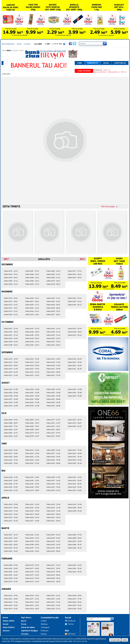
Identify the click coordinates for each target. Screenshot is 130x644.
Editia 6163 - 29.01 (11, 595)
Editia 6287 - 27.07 (11, 426)
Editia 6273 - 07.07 (53, 433)
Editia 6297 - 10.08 (53, 393)
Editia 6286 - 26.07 (11, 429)
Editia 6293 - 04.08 (53, 406)
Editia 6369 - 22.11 (11, 314)
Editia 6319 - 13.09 (53, 362)
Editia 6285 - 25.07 (11, 433)
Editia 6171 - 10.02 (53, 568)
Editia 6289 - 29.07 (11, 420)
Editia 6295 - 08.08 (53, 399)
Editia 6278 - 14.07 (32, 436)
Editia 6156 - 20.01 (32, 602)
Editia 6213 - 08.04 (53, 514)
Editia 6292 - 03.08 (75, 389)
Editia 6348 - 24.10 (11, 345)
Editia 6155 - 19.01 (32, 605)
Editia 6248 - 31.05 (11, 477)
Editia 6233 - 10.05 (75, 477)
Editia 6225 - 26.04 (11, 514)
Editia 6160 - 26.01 (11, 605)
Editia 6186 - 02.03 (75, 545)
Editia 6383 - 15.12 (32, 284)
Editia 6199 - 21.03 (32, 541)
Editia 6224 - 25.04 (11, 517)
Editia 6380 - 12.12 (53, 278)
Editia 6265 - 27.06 (11, 460)
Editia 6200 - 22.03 (32, 538)
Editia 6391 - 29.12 (11, 274)
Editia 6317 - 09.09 (53, 369)
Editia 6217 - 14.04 (32, 521)
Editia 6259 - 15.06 (32, 463)
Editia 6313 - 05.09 (75, 362)
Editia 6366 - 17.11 (32, 305)
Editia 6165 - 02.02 (75, 568)
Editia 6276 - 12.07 (53, 423)
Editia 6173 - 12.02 (32, 581)
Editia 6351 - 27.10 (11, 335)
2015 (82, 259)
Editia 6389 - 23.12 (11, 281)
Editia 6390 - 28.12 (11, 278)
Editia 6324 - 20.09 (32, 365)
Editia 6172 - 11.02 (53, 565)
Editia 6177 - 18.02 (32, 568)
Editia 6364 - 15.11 (32, 311)
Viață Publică (120, 63)
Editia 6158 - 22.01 (32, 595)
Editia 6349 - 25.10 (11, 342)
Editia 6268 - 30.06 (11, 450)
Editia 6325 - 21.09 (32, 362)
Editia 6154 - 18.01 (32, 609)
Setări (125, 640)
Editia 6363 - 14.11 (32, 314)
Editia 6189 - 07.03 (75, 535)
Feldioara (45, 631)
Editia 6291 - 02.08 (75, 393)
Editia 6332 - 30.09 (11, 359)
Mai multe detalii (80, 641)
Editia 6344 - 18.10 (32, 338)
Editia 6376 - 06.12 (75, 274)
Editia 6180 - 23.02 (11, 578)
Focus (117, 67)
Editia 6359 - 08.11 (53, 308)
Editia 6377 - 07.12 (75, 271)
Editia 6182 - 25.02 (11, 572)
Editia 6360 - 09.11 (53, 305)
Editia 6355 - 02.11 (75, 301)
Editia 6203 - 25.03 (11, 548)
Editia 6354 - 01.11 (75, 305)
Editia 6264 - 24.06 (11, 463)
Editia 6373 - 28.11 (11, 301)
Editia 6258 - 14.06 (53, 450)
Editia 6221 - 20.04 (32, 508)
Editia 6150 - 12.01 (53, 605)
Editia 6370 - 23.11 (11, 311)
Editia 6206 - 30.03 (11, 538)
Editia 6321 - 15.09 (32, 375)
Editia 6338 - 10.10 (53, 338)
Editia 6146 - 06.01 (75, 602)
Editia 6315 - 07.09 (53, 375)
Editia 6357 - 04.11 (53, 314)
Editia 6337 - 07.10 (53, 342)
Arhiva (19, 44)
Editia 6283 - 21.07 (32, 420)
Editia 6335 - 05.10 (75, 328)
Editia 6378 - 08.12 (53, 284)
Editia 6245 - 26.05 (11, 487)
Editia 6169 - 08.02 (53, 575)
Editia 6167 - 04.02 (53, 581)
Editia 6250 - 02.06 (75, 460)
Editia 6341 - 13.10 (53, 328)
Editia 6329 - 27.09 (11, 369)
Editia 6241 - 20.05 (32, 484)
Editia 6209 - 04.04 (75, 508)
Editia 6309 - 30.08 (11, 393)
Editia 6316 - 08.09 (53, 372)
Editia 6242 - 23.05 (32, 480)
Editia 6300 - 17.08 (32, 402)
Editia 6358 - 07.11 (53, 311)
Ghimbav (44, 624)
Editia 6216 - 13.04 (53, 504)
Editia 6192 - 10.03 (53, 545)
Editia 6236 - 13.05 (53, 484)
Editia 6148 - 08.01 (75, 595)
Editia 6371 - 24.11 (11, 308)
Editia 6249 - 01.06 (75, 463)
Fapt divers (94, 67)
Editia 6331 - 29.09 (11, 362)
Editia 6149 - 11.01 (53, 609)
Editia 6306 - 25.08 (11, 402)
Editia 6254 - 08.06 (53, 463)
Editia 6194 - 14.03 (53, 538)
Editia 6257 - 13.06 (53, 453)
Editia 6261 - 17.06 (32, 457)
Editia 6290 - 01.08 (75, 396)
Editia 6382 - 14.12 (53, 271)
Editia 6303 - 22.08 (32, 393)
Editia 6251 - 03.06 (75, 457)
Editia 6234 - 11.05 (53, 490)
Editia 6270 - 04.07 (75, 423)
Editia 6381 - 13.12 (53, 274)
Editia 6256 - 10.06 (53, 457)
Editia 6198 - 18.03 (32, 545)
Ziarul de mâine (84, 71)
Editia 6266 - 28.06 (11, 457)
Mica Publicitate (8, 44)
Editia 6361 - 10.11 (53, 301)
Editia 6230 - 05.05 (75, 487)
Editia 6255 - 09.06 (53, 460)
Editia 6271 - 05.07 (75, 420)
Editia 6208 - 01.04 (75, 511)
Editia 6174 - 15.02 (32, 578)
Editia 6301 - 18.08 (32, 399)
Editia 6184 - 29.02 (11, 565)
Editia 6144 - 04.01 (75, 609)
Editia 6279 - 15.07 (32, 433)
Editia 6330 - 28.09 (11, 365)
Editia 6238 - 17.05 (53, 477)
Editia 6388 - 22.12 (11, 284)
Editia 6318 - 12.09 (53, 365)
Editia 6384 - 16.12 (32, 281)
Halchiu (44, 634)
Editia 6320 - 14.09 (53, 359)
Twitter (71, 624)
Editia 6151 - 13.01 (53, 602)
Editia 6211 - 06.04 (53, 521)
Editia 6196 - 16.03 (32, 551)
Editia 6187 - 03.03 (75, 541)
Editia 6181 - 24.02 (11, 575)
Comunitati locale (50, 618)
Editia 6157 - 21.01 (32, 599)
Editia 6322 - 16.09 (32, 372)
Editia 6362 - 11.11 (53, 298)
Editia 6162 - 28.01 (11, 599)
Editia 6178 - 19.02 (32, 565)
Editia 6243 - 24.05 (32, 477)
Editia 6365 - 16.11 (32, 308)
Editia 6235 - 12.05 (53, 487)
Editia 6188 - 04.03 (75, 538)
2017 (6, 259)
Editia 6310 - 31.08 (11, 389)
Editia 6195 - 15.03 (53, 535)
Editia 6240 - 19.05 (32, 487)
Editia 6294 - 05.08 (53, 402)
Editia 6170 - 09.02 (53, 572)
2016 (123, 72)
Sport (107, 67)
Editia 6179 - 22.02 (11, 581)
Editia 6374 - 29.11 (11, 298)
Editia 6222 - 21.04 (32, 504)
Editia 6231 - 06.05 (75, 484)
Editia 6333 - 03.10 (75, 335)
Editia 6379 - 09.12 (53, 281)
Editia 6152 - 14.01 (53, 599)
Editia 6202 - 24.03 (11, 551)
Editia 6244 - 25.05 (11, 490)
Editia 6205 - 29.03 (11, 541)
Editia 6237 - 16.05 (53, 480)
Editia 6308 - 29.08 (11, 396)
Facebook (71, 621)
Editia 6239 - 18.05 (32, 490)
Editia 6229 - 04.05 (75, 490)
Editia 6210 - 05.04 (75, 504)
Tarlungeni (45, 627)
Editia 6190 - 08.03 (53, 551)
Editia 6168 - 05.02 (53, 578)
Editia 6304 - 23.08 (32, 389)
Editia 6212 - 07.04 (53, 517)
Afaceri (81, 67)
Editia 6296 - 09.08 (53, 396)
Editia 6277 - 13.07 (53, 420)
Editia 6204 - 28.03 (11, 545)
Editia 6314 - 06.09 (75, 359)
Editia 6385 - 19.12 (32, 278)
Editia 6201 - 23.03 (32, 535)
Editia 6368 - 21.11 (32, 298)
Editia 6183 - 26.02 (11, 568)
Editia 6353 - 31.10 (11, 328)
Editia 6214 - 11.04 (53, 511)
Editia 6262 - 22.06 (32, 453)
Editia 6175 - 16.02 (32, 575)
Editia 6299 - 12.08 (32, 406)
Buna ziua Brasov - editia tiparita (106, 72)
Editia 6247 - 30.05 (11, 480)
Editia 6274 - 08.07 (53, 429)
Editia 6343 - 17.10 (32, 342)
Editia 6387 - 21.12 (32, 271)
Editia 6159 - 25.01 (11, 609)
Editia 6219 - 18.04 (32, 514)
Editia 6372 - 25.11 (11, 305)
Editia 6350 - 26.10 (11, 338)
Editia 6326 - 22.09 (32, 359)
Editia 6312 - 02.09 (75, 365)
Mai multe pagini (108, 206)
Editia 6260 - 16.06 (32, 460)
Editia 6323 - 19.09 (32, 369)
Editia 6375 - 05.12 (75, 278)
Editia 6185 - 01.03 (75, 548)
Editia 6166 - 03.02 (75, 565)
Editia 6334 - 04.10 (75, 332)
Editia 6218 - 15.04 (32, 517)
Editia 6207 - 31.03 (11, 535)
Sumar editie (93, 63)
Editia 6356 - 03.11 (75, 298)
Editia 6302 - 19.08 (32, 396)
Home (80, 63)
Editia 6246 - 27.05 (11, 484)
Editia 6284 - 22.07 (11, 436)
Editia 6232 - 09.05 (75, 480)
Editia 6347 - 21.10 (32, 328)
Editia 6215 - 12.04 (53, 508)
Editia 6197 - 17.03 (32, 548)
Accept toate (115, 640)
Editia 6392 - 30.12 (11, 271)
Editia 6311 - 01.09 (75, 369)
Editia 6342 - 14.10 (32, 345)
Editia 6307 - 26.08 (11, 399)
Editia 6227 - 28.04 (11, 508)
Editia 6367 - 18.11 (32, 301)
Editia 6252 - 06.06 (75, 453)
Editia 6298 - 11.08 (53, 389)
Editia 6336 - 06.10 (53, 345)
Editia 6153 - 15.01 (53, 595)
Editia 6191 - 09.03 (53, 548)
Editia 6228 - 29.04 (11, 504)
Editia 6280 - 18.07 (32, 429)
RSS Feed (71, 634)
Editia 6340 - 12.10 (53, 332)
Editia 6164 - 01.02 (75, 572)
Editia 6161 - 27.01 (11, 602)
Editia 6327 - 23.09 (11, 375)
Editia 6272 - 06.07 (53, 436)
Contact (27, 44)
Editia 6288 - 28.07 (11, 423)
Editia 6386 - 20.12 (32, 274)
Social (106, 63)
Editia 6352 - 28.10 (11, 332)
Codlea (44, 621)
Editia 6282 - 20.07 (32, 423)
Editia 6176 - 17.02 (32, 572)
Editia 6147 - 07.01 (75, 599)
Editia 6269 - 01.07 (75, 426)
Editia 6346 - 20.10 (32, 332)
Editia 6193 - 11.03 (53, 541)
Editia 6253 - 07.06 (75, 450)
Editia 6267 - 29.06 (11, 453)
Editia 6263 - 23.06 (32, 450)
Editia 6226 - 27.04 (11, 511)
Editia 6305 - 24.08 (11, 406)
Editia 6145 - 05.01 (75, 605)
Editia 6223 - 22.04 (11, 521)
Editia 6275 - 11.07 (53, 426)
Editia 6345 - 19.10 (32, 335)
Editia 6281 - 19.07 (32, 426)
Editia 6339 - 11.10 (53, 335)
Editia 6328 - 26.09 (11, 372)
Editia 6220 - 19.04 (32, 511)
